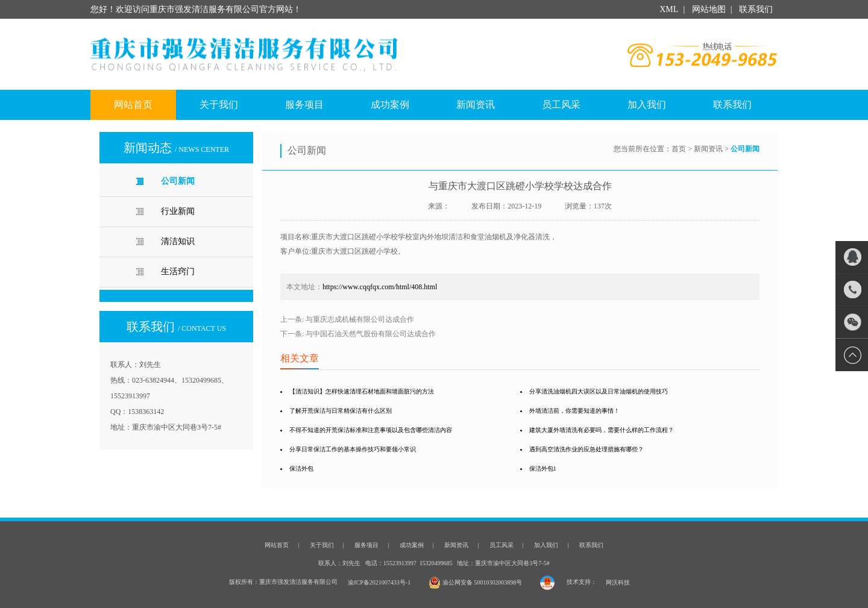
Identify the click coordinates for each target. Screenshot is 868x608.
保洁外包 (301, 469)
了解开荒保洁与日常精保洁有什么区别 (341, 411)
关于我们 (219, 105)
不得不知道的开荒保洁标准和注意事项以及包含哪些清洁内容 (371, 430)
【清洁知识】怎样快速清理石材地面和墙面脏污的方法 (362, 391)
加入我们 (647, 105)
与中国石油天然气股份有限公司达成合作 (371, 334)
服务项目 (304, 105)
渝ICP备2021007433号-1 (379, 582)
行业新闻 (178, 211)
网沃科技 (618, 582)
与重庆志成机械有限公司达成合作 (360, 319)
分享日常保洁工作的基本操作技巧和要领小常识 (353, 449)
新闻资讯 (476, 105)
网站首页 (133, 105)
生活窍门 (178, 271)
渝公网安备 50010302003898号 (475, 582)
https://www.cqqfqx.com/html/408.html (380, 287)
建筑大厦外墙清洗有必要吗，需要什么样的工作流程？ (602, 430)
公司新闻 (178, 181)
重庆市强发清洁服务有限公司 (269, 55)
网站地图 (709, 9)
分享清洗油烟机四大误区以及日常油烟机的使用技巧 (599, 391)
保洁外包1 (543, 469)
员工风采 (561, 105)
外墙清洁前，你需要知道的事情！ (574, 411)
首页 (679, 149)
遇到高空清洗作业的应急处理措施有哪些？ (587, 449)
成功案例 (390, 105)
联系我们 (755, 9)
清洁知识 (178, 241)
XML (669, 9)
